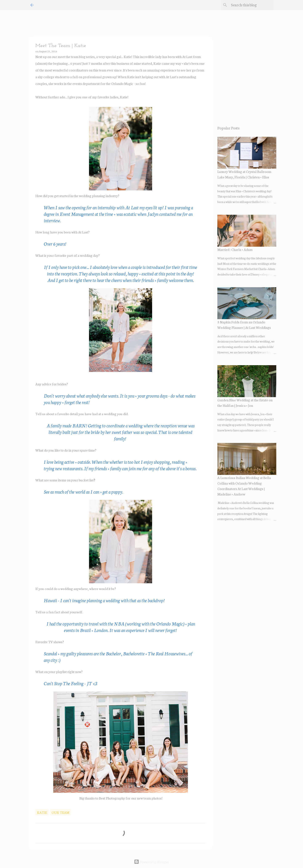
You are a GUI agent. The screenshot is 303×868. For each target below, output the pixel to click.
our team (60, 812)
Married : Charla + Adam (235, 249)
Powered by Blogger (152, 862)
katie (42, 812)
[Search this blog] (251, 5)
